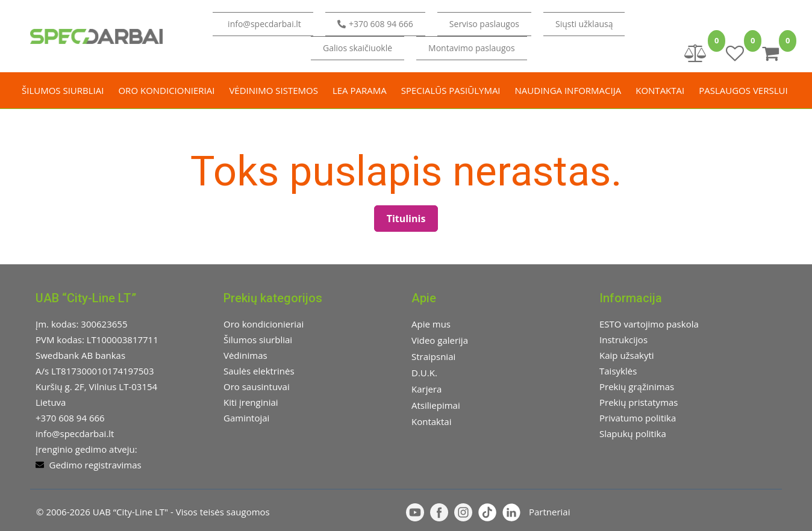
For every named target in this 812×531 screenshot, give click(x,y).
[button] (584, 24)
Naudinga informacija (568, 90)
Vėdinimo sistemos (273, 90)
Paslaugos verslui (743, 90)
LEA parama (360, 90)
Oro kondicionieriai (166, 90)
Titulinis (406, 219)
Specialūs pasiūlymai (451, 90)
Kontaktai (660, 90)
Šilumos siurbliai (63, 90)
